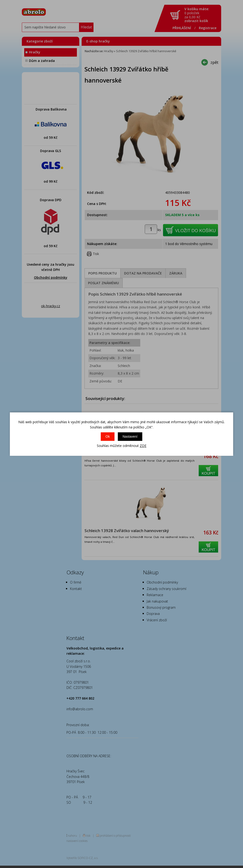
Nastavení (130, 437)
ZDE (143, 446)
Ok (108, 437)
